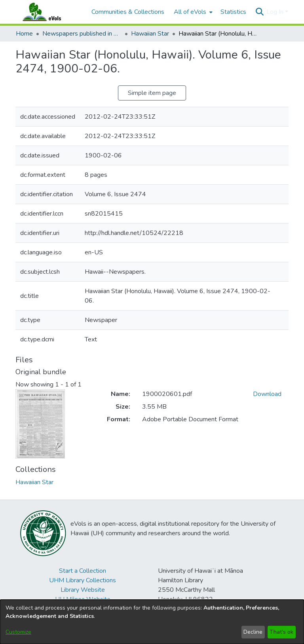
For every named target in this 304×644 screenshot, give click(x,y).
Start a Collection (83, 571)
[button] (259, 12)
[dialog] (152, 622)
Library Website (83, 590)
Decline (253, 632)
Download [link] (267, 394)
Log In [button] (276, 12)
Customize (18, 632)
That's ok (281, 632)
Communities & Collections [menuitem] (128, 12)
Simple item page (152, 93)
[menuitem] (192, 12)
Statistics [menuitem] (233, 12)
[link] (34, 482)
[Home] (49, 12)
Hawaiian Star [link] (150, 34)
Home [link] (24, 34)
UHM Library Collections (83, 580)
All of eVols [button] (190, 12)
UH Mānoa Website (83, 599)
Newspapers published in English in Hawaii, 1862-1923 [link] (82, 34)
